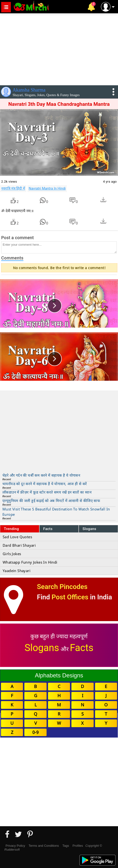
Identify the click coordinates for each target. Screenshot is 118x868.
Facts (48, 529)
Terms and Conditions (44, 846)
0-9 (35, 732)
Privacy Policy (15, 846)
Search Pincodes (62, 587)
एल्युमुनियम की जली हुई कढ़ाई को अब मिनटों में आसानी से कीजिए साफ (51, 501)
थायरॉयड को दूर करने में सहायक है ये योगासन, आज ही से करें (45, 484)
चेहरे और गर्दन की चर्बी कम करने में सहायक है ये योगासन (41, 475)
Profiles (78, 846)
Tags (66, 846)
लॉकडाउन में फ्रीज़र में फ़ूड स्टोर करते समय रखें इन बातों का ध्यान (47, 492)
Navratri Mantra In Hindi (47, 188)
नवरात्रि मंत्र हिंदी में (13, 188)
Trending (11, 529)
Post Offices (70, 597)
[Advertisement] (59, 48)
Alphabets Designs (59, 675)
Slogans (89, 529)
